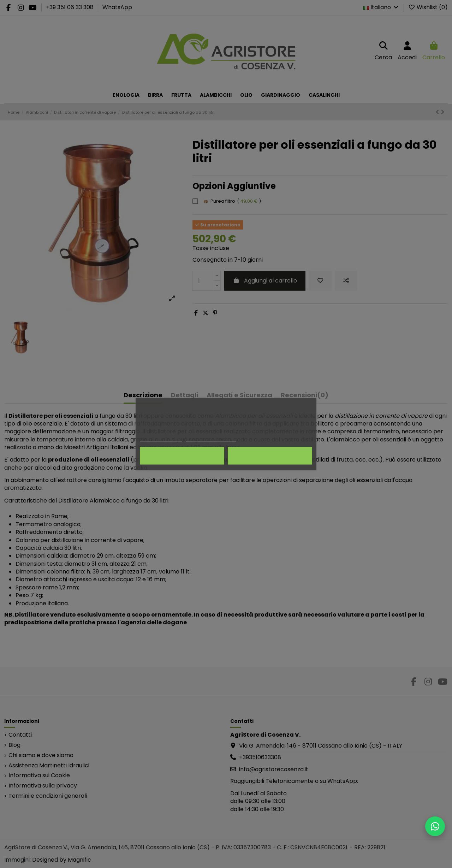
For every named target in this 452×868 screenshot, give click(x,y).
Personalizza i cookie (211, 438)
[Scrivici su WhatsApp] (435, 826)
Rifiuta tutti (182, 456)
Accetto (270, 456)
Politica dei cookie (161, 438)
